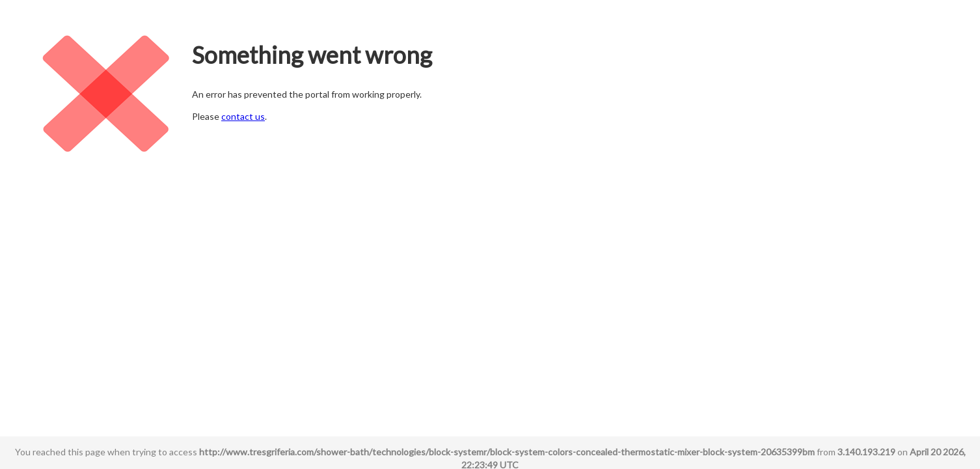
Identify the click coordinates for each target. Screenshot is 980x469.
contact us (243, 116)
